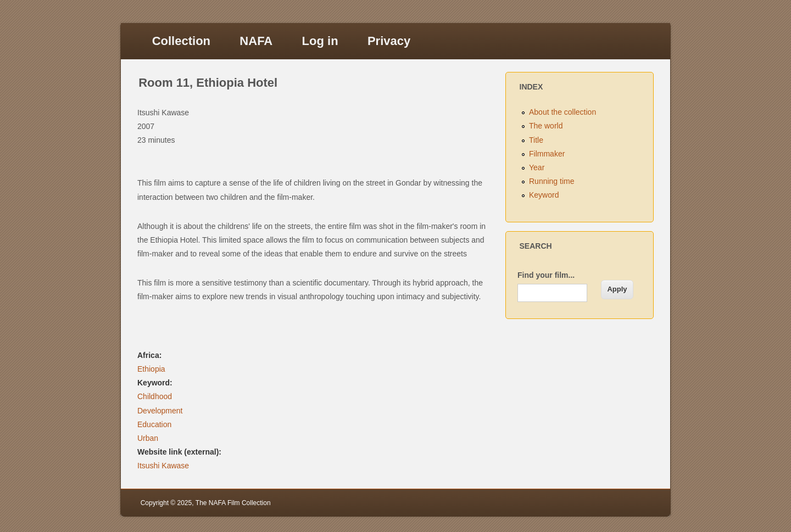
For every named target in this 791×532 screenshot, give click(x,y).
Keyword (544, 195)
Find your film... (546, 275)
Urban (148, 438)
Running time (552, 181)
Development (160, 411)
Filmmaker (547, 154)
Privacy (389, 41)
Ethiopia (151, 369)
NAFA (256, 41)
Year (537, 167)
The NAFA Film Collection (233, 503)
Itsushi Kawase (163, 466)
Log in (320, 41)
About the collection (562, 112)
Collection (181, 41)
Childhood (155, 396)
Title (536, 140)
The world (546, 126)
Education (154, 424)
